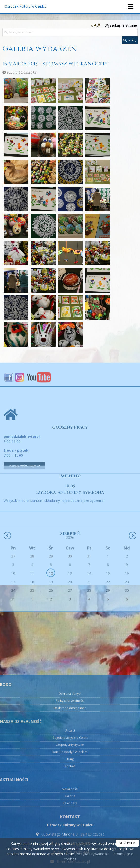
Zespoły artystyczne (70, 833)
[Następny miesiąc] (133, 562)
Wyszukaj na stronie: (121, 25)
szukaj (130, 40)
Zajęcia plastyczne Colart (70, 826)
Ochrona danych (70, 782)
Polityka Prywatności (92, 854)
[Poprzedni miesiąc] (7, 562)
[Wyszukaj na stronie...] (70, 32)
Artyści (70, 818)
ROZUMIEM (127, 843)
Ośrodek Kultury (26, 6)
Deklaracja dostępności (70, 796)
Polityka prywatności (70, 789)
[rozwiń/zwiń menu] (130, 6)
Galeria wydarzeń (40, 49)
